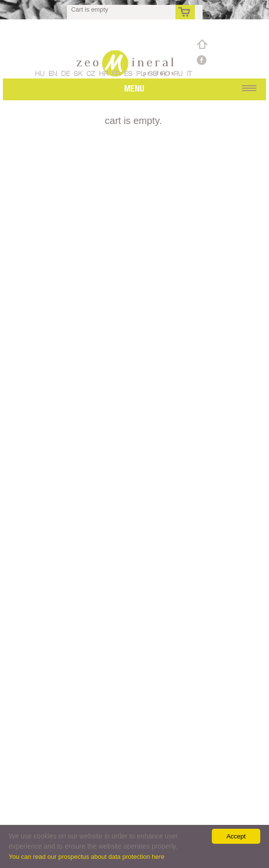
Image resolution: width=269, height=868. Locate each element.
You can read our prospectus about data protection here (87, 857)
